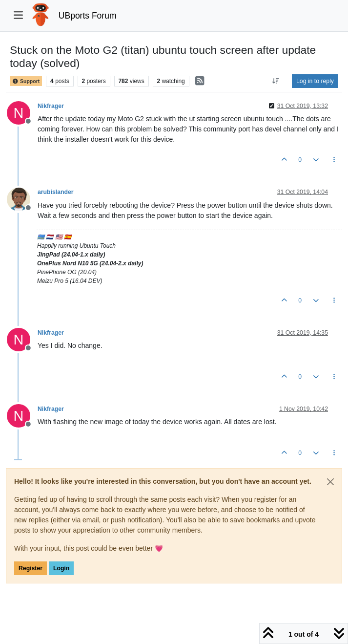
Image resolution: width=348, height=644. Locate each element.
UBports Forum (88, 16)
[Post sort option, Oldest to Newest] (276, 81)
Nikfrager (51, 106)
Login (61, 568)
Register (31, 568)
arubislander (56, 192)
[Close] (330, 482)
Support (26, 81)
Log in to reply (315, 81)
